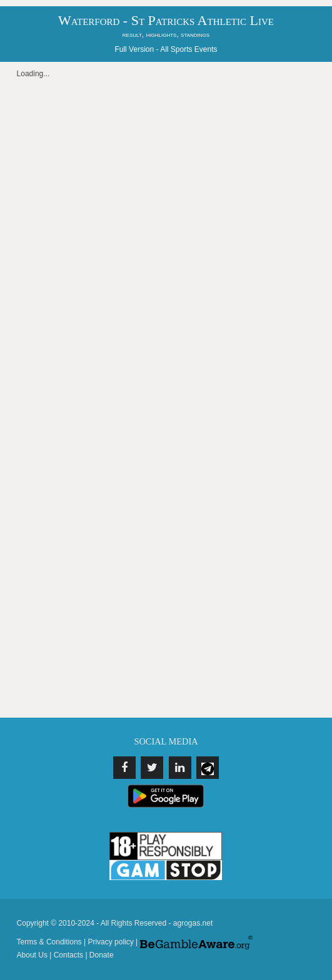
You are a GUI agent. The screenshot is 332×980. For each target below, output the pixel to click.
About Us (32, 955)
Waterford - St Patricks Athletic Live (166, 20)
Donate (102, 955)
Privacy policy (110, 942)
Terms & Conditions (49, 942)
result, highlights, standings (166, 34)
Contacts (68, 955)
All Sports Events (189, 49)
